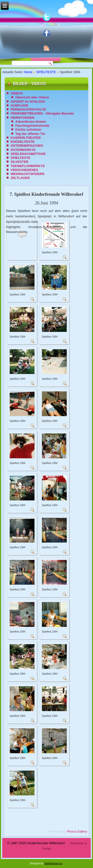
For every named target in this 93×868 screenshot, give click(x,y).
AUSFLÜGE (20, 105)
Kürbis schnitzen (28, 130)
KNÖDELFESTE (23, 142)
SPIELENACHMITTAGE (28, 154)
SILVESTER (19, 162)
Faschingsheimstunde (32, 126)
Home (28, 72)
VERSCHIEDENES (24, 170)
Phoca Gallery (77, 831)
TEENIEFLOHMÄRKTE (28, 166)
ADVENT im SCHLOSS (28, 101)
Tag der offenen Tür (30, 134)
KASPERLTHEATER (26, 138)
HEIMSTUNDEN (22, 118)
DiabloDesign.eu (53, 863)
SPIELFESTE (46, 72)
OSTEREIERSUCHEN (27, 146)
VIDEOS (17, 93)
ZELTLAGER (20, 178)
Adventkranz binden (31, 122)
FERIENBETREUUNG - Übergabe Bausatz (42, 113)
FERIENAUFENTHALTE (28, 109)
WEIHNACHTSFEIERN (28, 174)
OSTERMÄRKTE (23, 150)
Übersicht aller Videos (32, 97)
